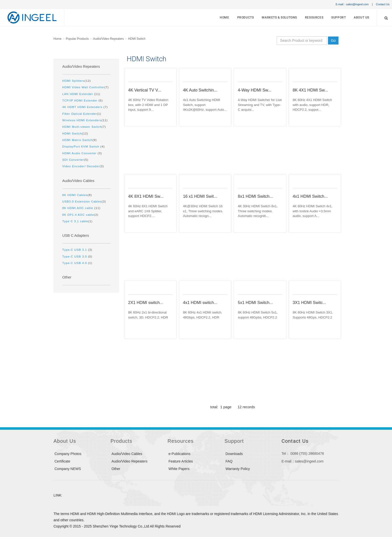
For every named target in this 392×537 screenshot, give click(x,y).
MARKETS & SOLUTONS (279, 17)
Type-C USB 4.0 (75, 263)
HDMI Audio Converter (80, 153)
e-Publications (179, 454)
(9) (79, 140)
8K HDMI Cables (75, 195)
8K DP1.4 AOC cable (78, 215)
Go (333, 40)
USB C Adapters (76, 235)
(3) (82, 153)
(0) (77, 256)
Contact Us (383, 4)
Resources (314, 17)
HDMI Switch (137, 39)
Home (224, 17)
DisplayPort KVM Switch (81, 146)
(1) (82, 114)
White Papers (179, 469)
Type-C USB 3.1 (75, 250)
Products (246, 17)
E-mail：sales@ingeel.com (352, 4)
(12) (76, 81)
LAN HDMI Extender (78, 94)
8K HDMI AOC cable (78, 208)
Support (338, 17)
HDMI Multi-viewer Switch (82, 127)
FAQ (229, 461)
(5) (83, 100)
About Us (361, 17)
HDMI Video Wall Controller (83, 87)
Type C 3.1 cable (75, 221)
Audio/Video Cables (78, 181)
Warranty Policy (238, 469)
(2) (80, 215)
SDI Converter (73, 160)
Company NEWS (68, 469)
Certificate (62, 461)
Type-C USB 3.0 (75, 256)
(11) (81, 94)
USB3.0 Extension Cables (82, 201)
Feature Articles (181, 461)
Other (67, 277)
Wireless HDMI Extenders (82, 120)
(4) (83, 146)
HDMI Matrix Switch (77, 140)
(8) (77, 195)
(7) (85, 87)
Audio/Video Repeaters (108, 39)
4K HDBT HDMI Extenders (83, 107)
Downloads (234, 454)
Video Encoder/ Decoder (81, 166)
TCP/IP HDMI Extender (80, 100)
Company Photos (68, 454)
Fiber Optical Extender (80, 114)
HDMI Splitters (73, 81)
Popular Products (77, 39)
